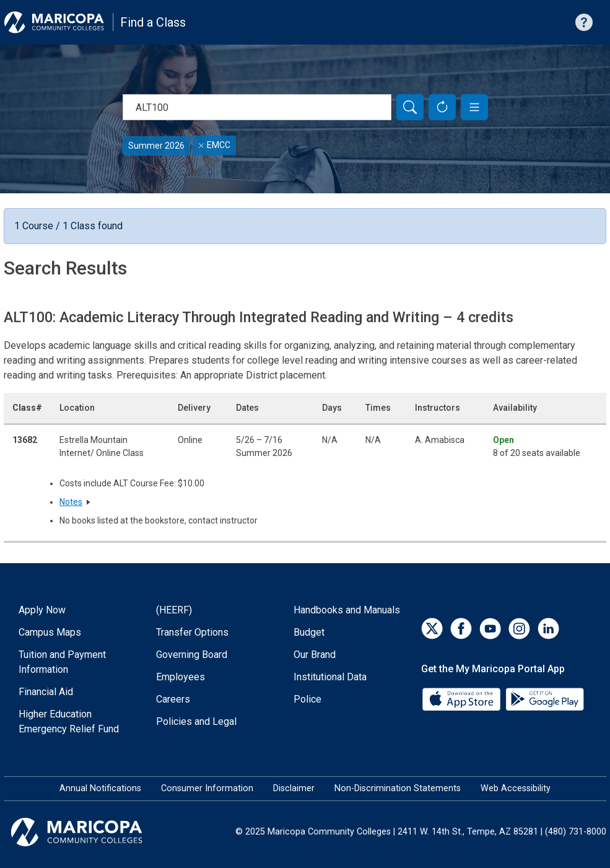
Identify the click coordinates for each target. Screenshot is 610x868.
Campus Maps (50, 632)
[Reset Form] (442, 107)
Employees (181, 677)
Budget (309, 632)
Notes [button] (71, 502)
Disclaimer (294, 788)
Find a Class (153, 22)
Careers (173, 699)
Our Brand (315, 655)
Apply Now (42, 610)
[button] (474, 107)
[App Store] (463, 699)
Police (307, 699)
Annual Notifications (100, 788)
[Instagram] (519, 629)
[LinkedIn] (548, 629)
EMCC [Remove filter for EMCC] (214, 145)
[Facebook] (461, 629)
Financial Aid (46, 692)
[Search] (410, 107)
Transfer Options (192, 632)
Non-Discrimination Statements (398, 788)
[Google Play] (544, 699)
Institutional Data (330, 677)
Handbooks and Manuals (347, 610)
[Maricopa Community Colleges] (92, 832)
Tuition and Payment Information (62, 662)
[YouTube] (490, 629)
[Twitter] (432, 629)
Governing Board (192, 655)
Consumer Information (207, 788)
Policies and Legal (196, 721)
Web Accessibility (516, 788)
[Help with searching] (584, 22)
